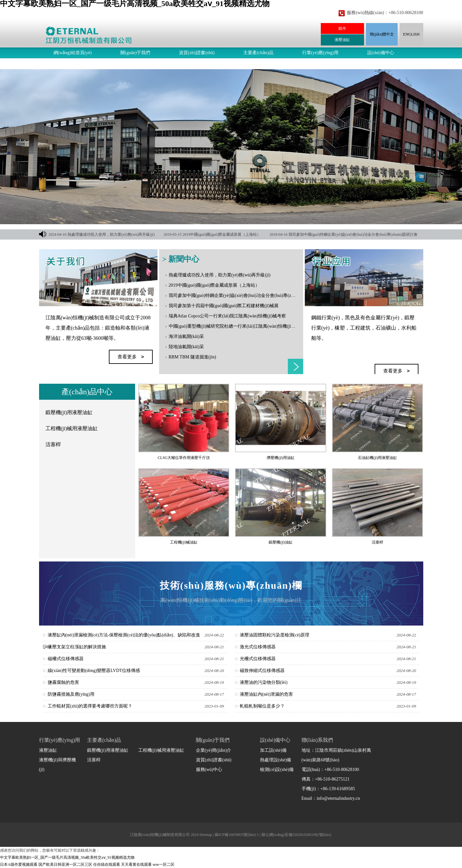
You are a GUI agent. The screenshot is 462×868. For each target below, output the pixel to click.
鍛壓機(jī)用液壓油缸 (69, 412)
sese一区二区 (164, 864)
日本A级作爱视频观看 (19, 864)
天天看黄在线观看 (136, 864)
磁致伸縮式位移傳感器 (262, 671)
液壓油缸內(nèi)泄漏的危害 (266, 694)
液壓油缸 (342, 40)
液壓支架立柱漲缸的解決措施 (77, 647)
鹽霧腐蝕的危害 (63, 682)
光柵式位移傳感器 (258, 659)
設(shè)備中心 (381, 53)
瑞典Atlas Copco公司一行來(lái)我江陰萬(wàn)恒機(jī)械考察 (227, 316)
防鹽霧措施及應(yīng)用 (71, 694)
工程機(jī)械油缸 (184, 542)
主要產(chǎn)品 (258, 53)
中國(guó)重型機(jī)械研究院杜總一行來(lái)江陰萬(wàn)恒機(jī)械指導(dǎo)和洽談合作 (254, 326)
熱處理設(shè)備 (276, 760)
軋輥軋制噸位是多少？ (262, 706)
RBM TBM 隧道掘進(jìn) (192, 357)
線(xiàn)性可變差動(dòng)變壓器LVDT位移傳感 (94, 671)
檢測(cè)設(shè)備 (277, 770)
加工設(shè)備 (273, 750)
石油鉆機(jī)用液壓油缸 (378, 458)
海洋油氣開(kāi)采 (186, 336)
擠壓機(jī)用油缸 (281, 458)
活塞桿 (53, 444)
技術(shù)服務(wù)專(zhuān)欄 (231, 585)
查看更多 (296, 366)
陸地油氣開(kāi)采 (186, 347)
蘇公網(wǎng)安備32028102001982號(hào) (296, 835)
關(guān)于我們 (135, 53)
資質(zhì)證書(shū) (197, 53)
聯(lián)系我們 (122, 64)
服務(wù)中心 (67, 64)
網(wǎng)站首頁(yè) (73, 53)
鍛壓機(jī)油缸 (281, 542)
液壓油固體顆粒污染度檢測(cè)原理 (275, 635)
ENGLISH (411, 34)
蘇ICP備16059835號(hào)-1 (237, 835)
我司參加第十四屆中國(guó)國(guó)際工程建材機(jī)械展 (224, 306)
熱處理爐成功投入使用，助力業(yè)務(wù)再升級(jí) (111, 234)
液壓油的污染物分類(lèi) (264, 682)
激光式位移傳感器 (258, 647)
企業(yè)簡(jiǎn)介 (214, 750)
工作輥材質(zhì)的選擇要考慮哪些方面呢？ (90, 706)
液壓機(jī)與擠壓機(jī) (57, 765)
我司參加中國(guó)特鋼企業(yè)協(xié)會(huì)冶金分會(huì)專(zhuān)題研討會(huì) (248, 295)
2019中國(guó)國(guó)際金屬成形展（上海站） (222, 234)
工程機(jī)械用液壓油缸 (72, 428)
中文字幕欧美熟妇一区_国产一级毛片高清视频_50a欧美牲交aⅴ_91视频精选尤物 (67, 857)
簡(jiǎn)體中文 (382, 34)
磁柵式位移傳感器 (66, 659)
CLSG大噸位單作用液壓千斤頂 (184, 458)
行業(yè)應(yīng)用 (320, 53)
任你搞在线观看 (107, 864)
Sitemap (206, 835)
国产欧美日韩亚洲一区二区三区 (65, 864)
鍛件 (342, 29)
